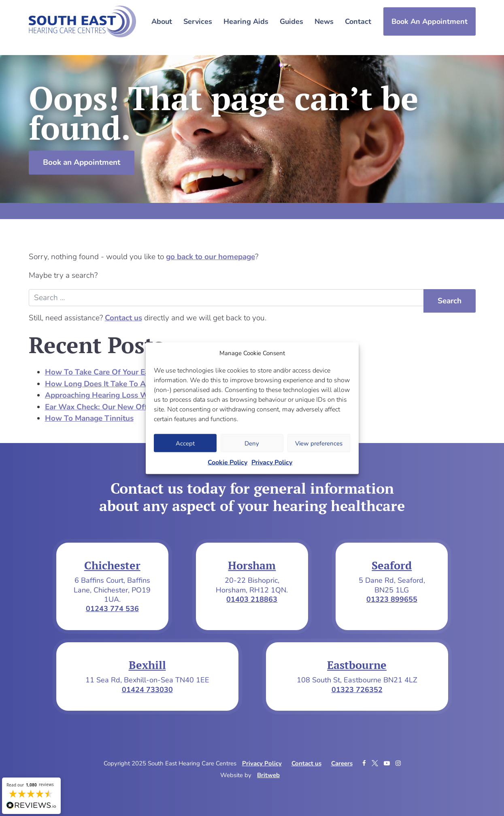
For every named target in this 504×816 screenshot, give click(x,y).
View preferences (319, 443)
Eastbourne (357, 665)
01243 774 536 (112, 609)
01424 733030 (147, 690)
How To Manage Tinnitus (89, 418)
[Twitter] (376, 763)
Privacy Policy (272, 462)
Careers (342, 763)
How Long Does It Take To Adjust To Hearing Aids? (135, 384)
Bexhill (147, 665)
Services (198, 21)
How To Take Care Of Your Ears (100, 372)
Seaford (392, 565)
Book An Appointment (430, 21)
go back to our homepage (211, 257)
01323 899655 (392, 599)
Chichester (112, 565)
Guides (291, 21)
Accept (185, 443)
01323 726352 (357, 690)
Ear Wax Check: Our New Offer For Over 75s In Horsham (145, 407)
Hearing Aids (246, 21)
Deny (252, 443)
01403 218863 (252, 599)
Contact (358, 21)
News (324, 21)
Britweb (268, 775)
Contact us (123, 318)
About (162, 21)
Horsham (252, 565)
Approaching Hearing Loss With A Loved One (125, 395)
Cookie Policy (228, 462)
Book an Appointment (82, 162)
